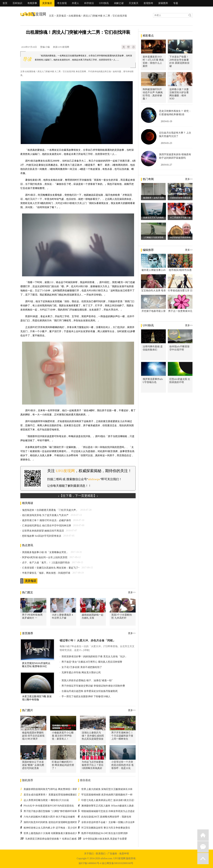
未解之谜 (119, 3)
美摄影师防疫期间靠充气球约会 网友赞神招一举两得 (52, 789)
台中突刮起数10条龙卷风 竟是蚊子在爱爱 (105, 839)
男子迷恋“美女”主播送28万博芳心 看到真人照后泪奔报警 (92, 662)
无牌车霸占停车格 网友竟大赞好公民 (81, 673)
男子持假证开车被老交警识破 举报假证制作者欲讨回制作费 (93, 686)
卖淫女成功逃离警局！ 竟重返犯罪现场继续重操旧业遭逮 (54, 795)
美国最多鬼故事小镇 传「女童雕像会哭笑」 (45, 552)
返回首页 (203, 835)
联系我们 (101, 854)
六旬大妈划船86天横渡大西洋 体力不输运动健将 (49, 817)
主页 (51, 16)
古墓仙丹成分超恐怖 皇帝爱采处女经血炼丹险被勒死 (90, 691)
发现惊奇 (148, 3)
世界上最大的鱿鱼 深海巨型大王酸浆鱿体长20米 (107, 789)
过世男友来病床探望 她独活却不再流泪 (43, 531)
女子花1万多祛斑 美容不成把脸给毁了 (82, 667)
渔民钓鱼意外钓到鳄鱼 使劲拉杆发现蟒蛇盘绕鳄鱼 (50, 822)
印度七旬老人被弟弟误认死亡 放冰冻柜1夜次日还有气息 (111, 800)
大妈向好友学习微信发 (180, 198)
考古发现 (62, 3)
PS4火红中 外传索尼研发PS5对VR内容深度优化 (49, 806)
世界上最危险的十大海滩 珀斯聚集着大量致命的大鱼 (52, 833)
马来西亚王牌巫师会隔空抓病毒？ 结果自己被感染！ (53, 839)
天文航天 (134, 3)
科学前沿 (89, 3)
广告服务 (112, 854)
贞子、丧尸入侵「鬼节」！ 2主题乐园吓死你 (46, 563)
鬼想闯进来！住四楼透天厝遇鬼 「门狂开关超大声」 (50, 510)
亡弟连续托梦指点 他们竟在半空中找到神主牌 (47, 526)
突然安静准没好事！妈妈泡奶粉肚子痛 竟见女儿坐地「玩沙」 (94, 657)
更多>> (132, 592)
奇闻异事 (32, 3)
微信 (203, 847)
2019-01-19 (166, 121)
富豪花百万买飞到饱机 (154, 218)
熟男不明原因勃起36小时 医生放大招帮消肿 (105, 833)
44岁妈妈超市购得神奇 (180, 237)
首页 (5, 3)
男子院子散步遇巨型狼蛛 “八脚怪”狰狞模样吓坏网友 (52, 811)
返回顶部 (203, 859)
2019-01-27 (166, 165)
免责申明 (124, 854)
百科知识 (17, 3)
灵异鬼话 (47, 3)
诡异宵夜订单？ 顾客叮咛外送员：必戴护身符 (47, 520)
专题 (176, 3)
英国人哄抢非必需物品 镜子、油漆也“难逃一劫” (87, 680)
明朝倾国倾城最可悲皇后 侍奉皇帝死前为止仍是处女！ (111, 811)
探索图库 (163, 3)
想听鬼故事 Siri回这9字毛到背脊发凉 (42, 536)
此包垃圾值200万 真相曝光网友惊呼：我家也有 (106, 817)
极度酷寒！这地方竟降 (154, 198)
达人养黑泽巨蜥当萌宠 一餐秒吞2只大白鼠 (46, 800)
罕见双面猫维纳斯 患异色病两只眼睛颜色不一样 (107, 795)
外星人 (75, 3)
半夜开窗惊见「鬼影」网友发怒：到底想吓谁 (46, 573)
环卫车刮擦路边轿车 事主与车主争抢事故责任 (106, 828)
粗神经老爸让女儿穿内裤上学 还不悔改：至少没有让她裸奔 (55, 828)
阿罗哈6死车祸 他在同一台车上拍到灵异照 (45, 557)
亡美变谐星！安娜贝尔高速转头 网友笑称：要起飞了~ (51, 568)
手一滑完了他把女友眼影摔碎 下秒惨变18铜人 (86, 696)
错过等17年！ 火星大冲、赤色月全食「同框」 (88, 640)
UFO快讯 (104, 3)
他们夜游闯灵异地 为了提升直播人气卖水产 (45, 515)
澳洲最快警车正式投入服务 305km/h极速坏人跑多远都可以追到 (115, 806)
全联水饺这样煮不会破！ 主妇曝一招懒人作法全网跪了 (111, 822)
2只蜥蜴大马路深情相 (154, 237)
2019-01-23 (166, 143)
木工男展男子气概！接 (180, 218)
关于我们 (89, 854)
